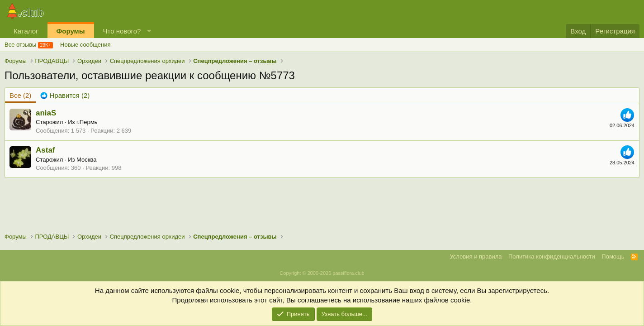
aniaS (46, 113)
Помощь (613, 256)
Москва (86, 160)
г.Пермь (87, 122)
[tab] (65, 95)
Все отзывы (20, 45)
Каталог (26, 31)
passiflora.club (348, 273)
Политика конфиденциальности (552, 256)
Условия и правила (476, 256)
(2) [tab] (20, 95)
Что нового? (122, 31)
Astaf (45, 150)
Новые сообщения (85, 45)
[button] (149, 31)
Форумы (71, 31)
